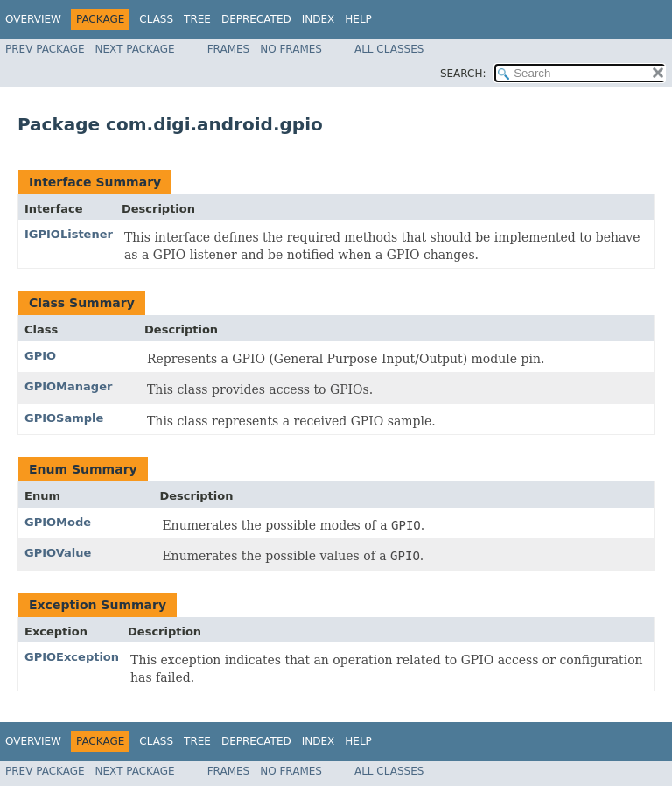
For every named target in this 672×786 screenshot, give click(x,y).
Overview (33, 19)
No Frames (291, 49)
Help (358, 19)
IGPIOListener (69, 234)
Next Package (135, 49)
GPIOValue (58, 553)
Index (318, 19)
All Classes (389, 49)
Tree (197, 19)
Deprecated (256, 19)
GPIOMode (58, 522)
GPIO (40, 356)
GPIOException (72, 657)
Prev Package (45, 49)
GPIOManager (68, 386)
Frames (229, 49)
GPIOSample (64, 418)
